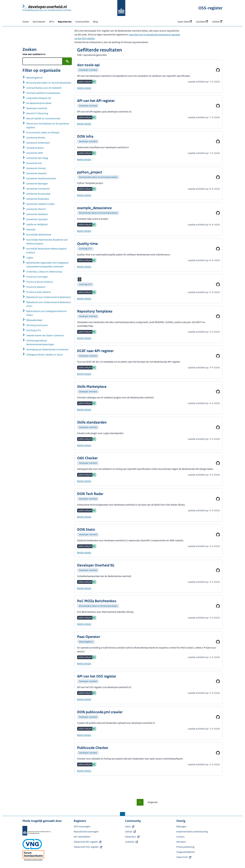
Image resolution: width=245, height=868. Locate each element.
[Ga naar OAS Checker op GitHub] (218, 463)
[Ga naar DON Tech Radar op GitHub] (218, 499)
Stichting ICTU (85, 249)
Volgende (153, 802)
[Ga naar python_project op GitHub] (218, 177)
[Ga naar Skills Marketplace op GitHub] (218, 392)
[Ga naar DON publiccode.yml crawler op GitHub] (218, 717)
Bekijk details (84, 88)
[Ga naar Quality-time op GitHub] (218, 249)
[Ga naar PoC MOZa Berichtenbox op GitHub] (218, 606)
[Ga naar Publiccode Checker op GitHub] (218, 753)
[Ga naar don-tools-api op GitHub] (218, 70)
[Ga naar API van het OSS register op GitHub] (218, 681)
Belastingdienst (86, 642)
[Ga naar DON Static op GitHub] (218, 535)
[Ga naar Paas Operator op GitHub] (218, 642)
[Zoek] (67, 61)
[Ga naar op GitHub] (218, 284)
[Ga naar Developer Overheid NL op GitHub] (218, 570)
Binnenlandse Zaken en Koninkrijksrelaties (98, 177)
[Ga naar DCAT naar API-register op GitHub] (218, 356)
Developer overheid (88, 70)
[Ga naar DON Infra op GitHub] (218, 142)
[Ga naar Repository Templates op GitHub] (218, 316)
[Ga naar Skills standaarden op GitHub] (218, 427)
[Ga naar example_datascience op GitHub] (218, 213)
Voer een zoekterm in (34, 54)
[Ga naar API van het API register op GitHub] (218, 106)
